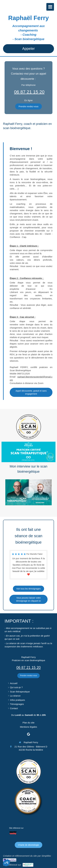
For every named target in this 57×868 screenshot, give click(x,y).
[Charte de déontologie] (29, 845)
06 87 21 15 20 (29, 92)
